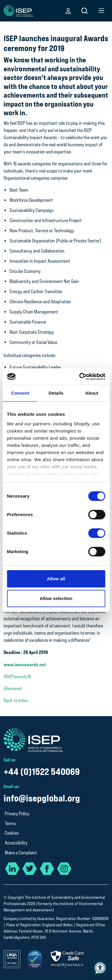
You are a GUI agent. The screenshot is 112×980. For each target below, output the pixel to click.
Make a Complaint (21, 853)
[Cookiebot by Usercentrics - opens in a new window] (80, 377)
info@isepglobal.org (42, 798)
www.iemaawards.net (25, 664)
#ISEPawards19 (17, 677)
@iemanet (13, 689)
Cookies (12, 833)
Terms (10, 823)
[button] (68, 11)
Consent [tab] (20, 393)
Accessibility (16, 843)
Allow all (56, 579)
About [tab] (92, 393)
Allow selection (56, 598)
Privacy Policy (17, 814)
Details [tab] (56, 393)
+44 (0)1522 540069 (42, 771)
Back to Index (16, 700)
